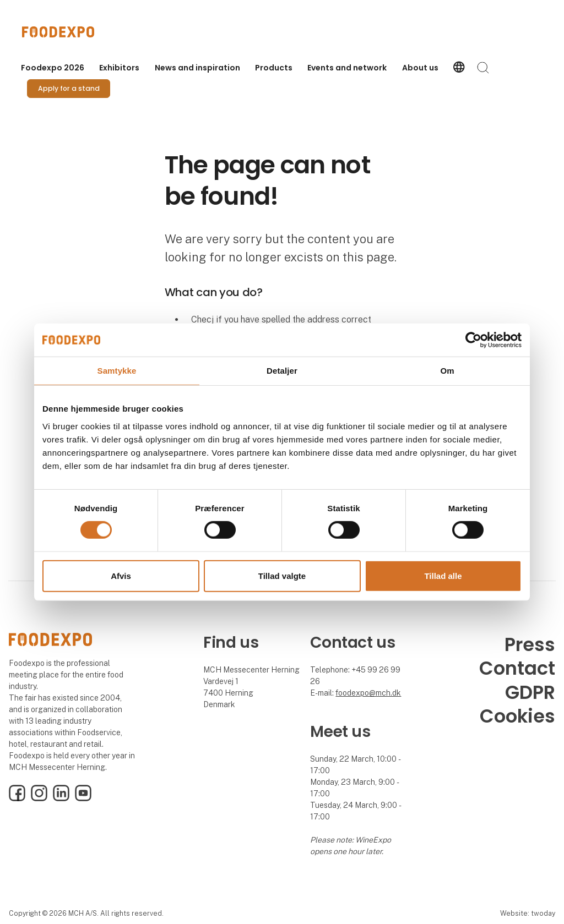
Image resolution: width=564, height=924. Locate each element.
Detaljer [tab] (282, 370)
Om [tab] (447, 370)
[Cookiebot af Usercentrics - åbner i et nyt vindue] (473, 340)
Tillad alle (443, 576)
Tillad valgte (282, 576)
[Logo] (66, 32)
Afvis (121, 576)
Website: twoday (528, 913)
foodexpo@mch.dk (368, 693)
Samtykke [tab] (117, 370)
